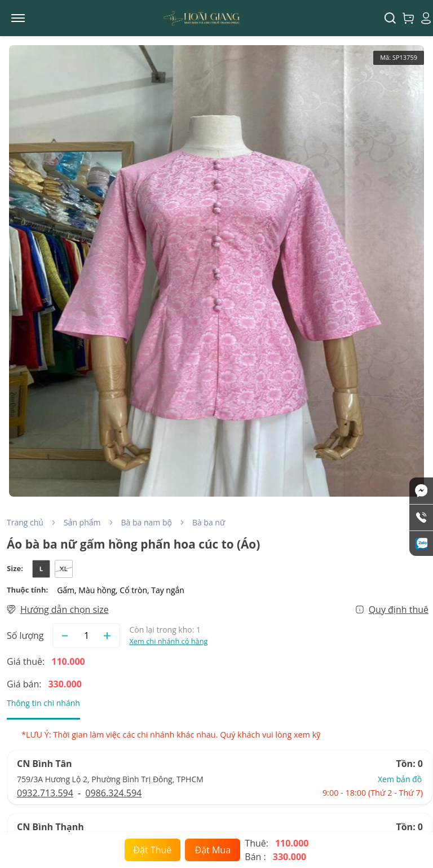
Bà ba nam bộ (147, 522)
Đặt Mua (213, 850)
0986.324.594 (113, 793)
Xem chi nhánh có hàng (168, 641)
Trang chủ (25, 522)
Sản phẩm (82, 522)
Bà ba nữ (209, 522)
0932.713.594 (45, 793)
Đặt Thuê (153, 850)
